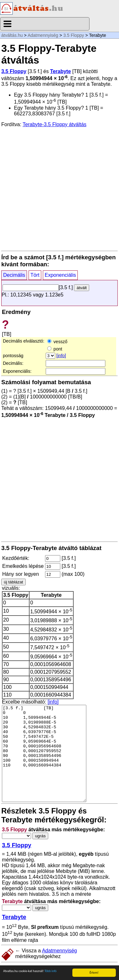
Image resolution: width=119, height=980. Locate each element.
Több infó (50, 971)
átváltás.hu (12, 35)
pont (55, 349)
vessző (57, 342)
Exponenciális (60, 275)
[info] (61, 356)
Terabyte (61, 71)
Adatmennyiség (43, 35)
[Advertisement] (60, 189)
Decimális (14, 275)
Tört (35, 275)
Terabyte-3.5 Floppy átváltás (54, 124)
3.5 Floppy (73, 35)
